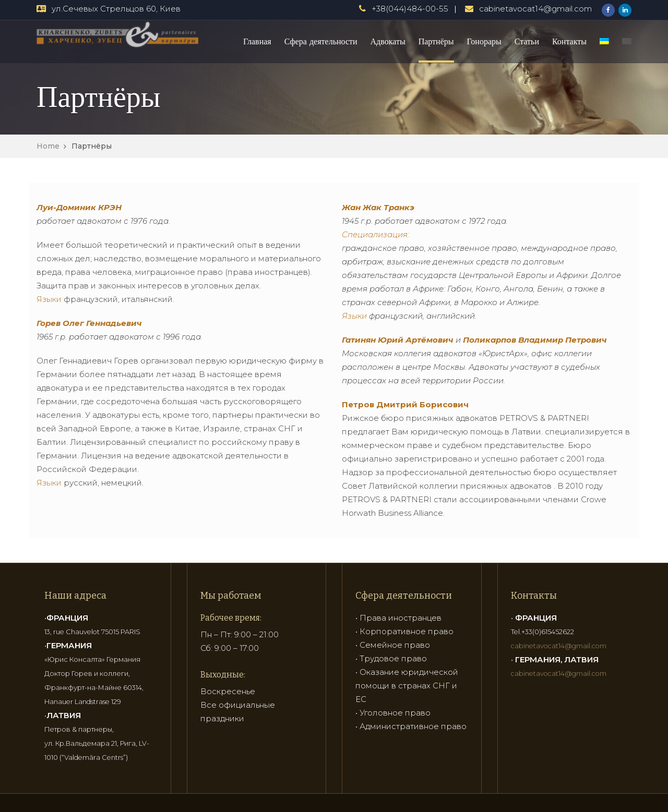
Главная (257, 41)
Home (48, 146)
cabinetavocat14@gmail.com (535, 9)
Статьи (527, 41)
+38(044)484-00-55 (410, 9)
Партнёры (436, 41)
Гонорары (484, 41)
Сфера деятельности (321, 41)
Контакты (569, 41)
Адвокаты (388, 41)
